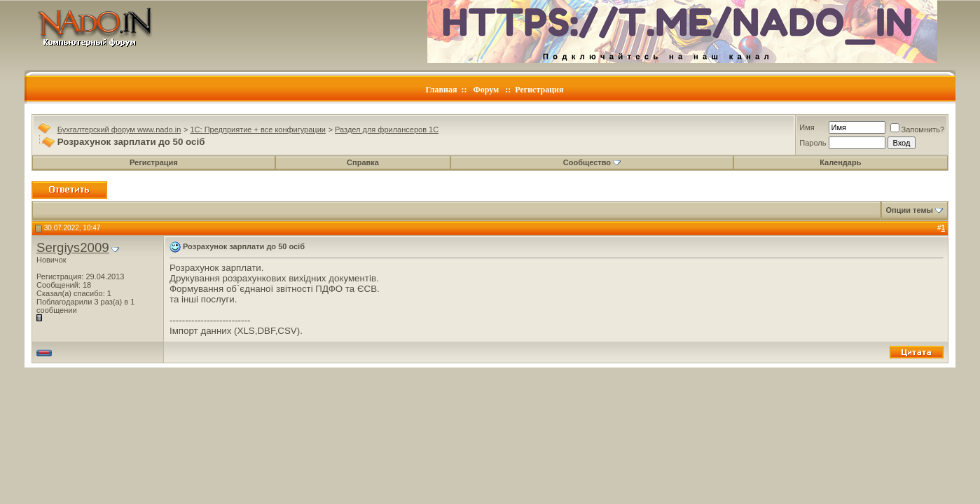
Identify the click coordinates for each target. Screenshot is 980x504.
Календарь (840, 162)
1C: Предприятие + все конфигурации (257, 129)
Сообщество (592, 162)
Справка (363, 162)
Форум (486, 90)
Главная (442, 90)
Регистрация (539, 90)
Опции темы (910, 210)
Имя (807, 127)
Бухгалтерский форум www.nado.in (119, 129)
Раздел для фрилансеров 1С (387, 129)
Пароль (813, 143)
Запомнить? (918, 129)
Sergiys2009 (73, 247)
